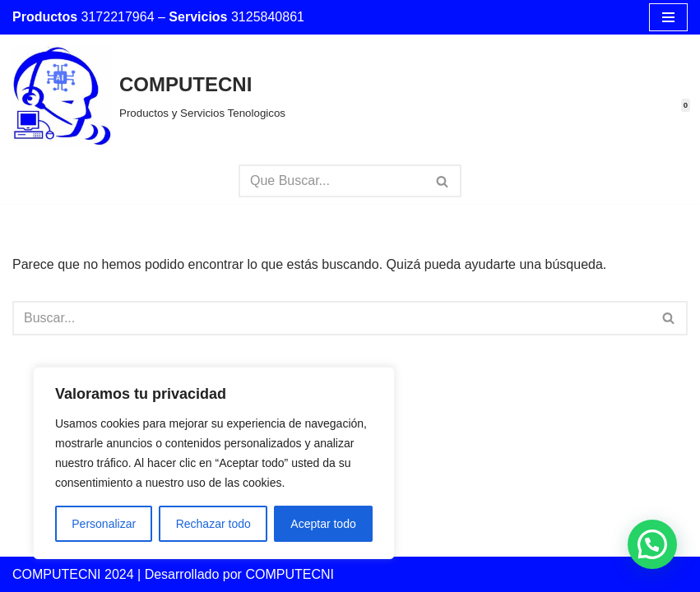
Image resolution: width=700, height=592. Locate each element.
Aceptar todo (323, 524)
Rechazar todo (213, 524)
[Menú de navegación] (668, 17)
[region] (214, 463)
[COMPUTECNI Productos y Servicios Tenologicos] (149, 96)
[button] (652, 544)
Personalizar (104, 524)
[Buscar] (331, 181)
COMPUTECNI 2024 (73, 574)
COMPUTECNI (290, 574)
